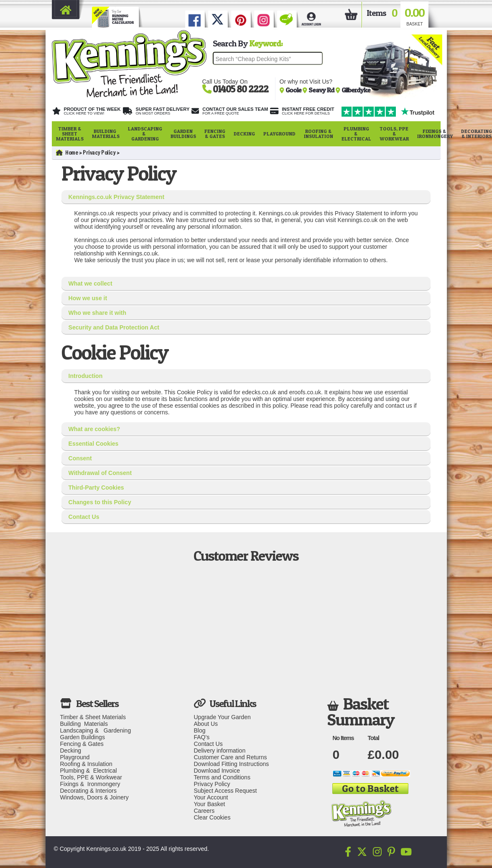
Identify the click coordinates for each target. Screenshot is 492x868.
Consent (80, 458)
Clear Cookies (212, 817)
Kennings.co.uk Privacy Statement (117, 197)
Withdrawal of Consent (100, 473)
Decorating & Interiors (88, 791)
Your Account (211, 797)
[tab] (246, 197)
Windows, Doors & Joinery (94, 797)
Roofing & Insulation (319, 134)
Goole (294, 90)
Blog (199, 730)
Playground (279, 134)
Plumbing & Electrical (356, 134)
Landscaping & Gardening (145, 134)
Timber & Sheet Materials (70, 134)
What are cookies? (94, 429)
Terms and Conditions (222, 777)
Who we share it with (97, 313)
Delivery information (219, 751)
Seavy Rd (322, 90)
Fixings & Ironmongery (435, 134)
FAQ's (201, 737)
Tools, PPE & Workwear (394, 134)
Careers (204, 811)
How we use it (88, 298)
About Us (206, 724)
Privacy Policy (99, 153)
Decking (244, 134)
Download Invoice (217, 771)
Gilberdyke (356, 90)
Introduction (86, 376)
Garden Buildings (183, 134)
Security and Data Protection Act (114, 327)
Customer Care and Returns (230, 757)
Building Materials (106, 134)
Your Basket (209, 804)
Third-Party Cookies (96, 488)
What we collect (90, 283)
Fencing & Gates (215, 134)
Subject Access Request (225, 791)
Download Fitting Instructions (231, 764)
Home (67, 153)
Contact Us (84, 517)
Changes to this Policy (100, 502)
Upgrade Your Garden (222, 717)
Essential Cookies (94, 444)
